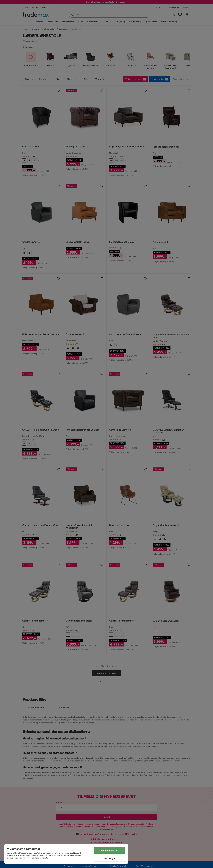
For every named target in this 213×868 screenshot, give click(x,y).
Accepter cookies (110, 850)
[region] (66, 854)
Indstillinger (110, 858)
